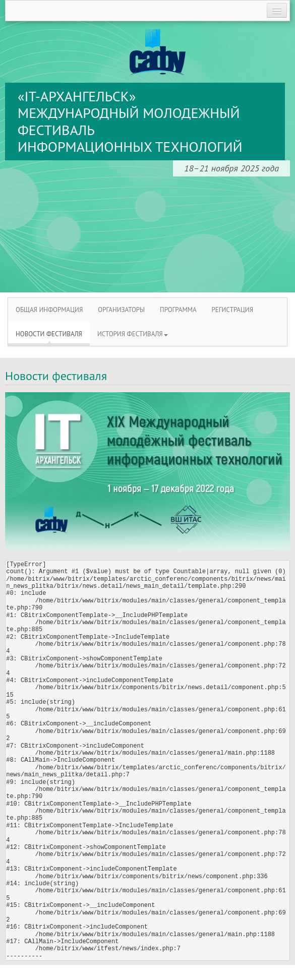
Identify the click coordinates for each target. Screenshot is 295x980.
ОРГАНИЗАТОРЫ (121, 310)
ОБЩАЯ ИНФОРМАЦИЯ (49, 310)
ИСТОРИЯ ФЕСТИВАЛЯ (133, 334)
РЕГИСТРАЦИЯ (233, 310)
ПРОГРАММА (178, 310)
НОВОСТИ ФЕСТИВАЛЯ (49, 334)
